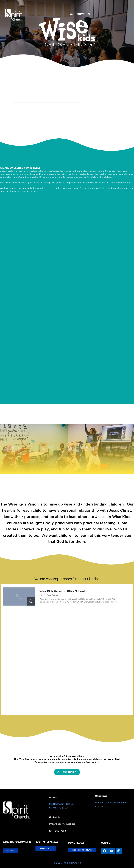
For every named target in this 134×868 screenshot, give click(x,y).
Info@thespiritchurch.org (62, 824)
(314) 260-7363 (58, 831)
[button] (71, 14)
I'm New (80, 14)
